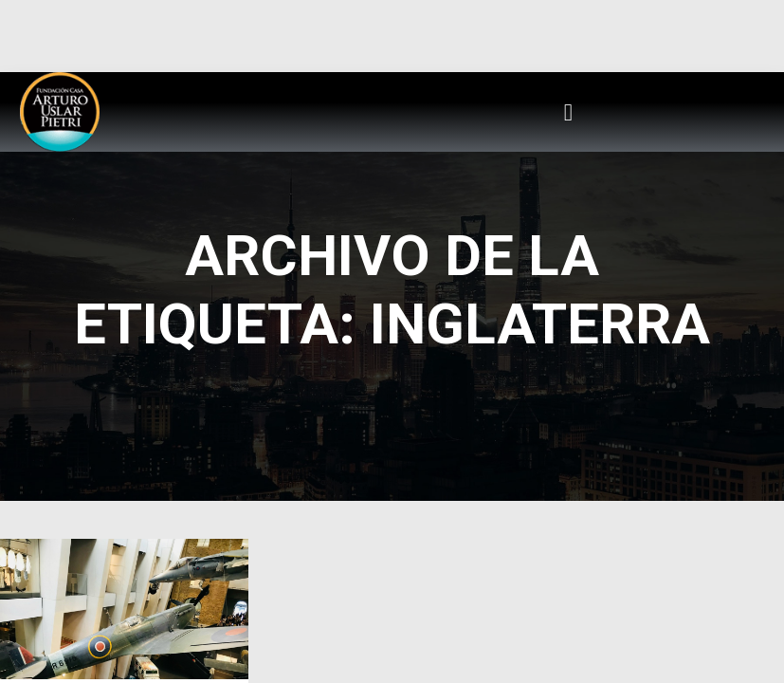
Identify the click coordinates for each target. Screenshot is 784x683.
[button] (569, 112)
